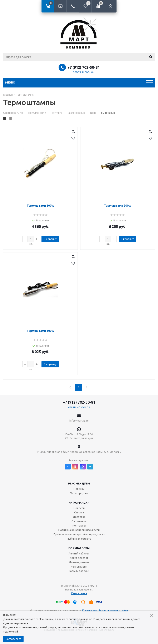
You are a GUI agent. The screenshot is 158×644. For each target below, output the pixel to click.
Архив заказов (79, 558)
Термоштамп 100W (40, 206)
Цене (93, 113)
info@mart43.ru (79, 421)
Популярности (37, 113)
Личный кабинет (79, 553)
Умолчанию (108, 113)
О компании (79, 521)
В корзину (50, 239)
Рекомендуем (79, 483)
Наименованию (76, 113)
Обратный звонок (84, 72)
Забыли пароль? (79, 571)
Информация (79, 503)
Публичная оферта (79, 539)
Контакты (79, 525)
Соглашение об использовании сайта (105, 610)
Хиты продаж (79, 493)
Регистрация (79, 567)
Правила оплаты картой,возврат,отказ (79, 534)
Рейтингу (56, 113)
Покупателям (79, 548)
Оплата (79, 512)
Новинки (79, 489)
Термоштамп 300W (40, 331)
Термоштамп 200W (118, 206)
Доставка (79, 517)
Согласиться (13, 639)
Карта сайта (79, 593)
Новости (79, 508)
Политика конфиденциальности (79, 530)
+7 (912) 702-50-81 (84, 67)
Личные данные (79, 562)
